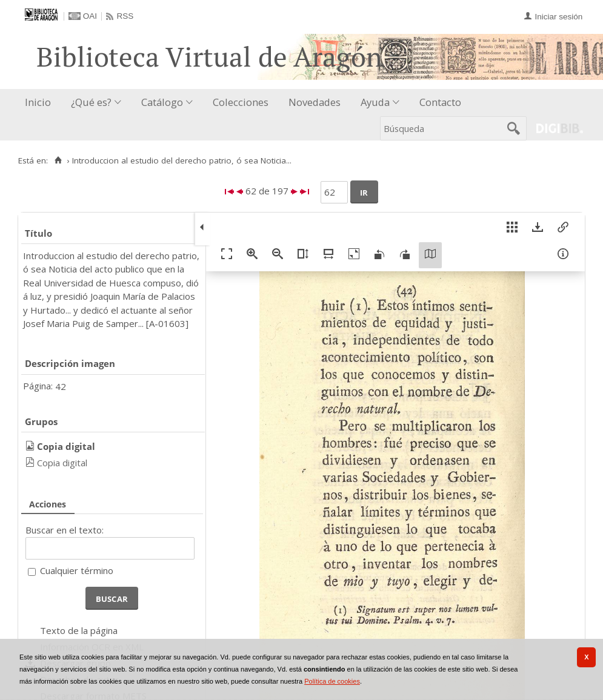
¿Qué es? (91, 102)
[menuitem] (41, 103)
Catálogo (162, 102)
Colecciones (241, 102)
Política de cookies (332, 681)
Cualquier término (77, 570)
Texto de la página (79, 630)
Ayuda (375, 102)
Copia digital (62, 463)
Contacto (440, 102)
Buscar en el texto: (65, 530)
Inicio (38, 102)
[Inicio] (58, 160)
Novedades (315, 102)
